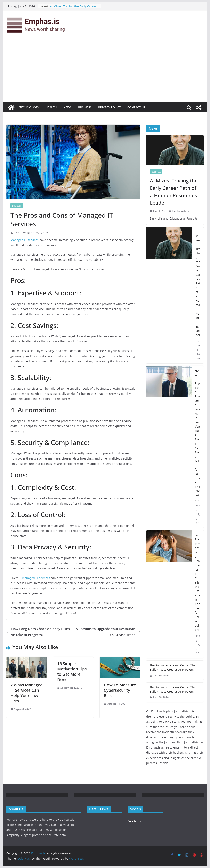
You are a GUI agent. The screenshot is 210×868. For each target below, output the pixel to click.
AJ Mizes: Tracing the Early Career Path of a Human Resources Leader (74, 8)
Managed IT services (25, 240)
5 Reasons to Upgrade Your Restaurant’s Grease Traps (108, 632)
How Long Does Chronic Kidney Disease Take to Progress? (38, 632)
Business (85, 107)
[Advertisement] (105, 71)
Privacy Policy (110, 107)
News (67, 107)
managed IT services (36, 578)
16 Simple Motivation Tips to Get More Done (72, 672)
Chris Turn (20, 233)
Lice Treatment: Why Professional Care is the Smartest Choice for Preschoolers (198, 582)
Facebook (134, 821)
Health (51, 107)
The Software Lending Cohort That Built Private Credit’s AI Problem (173, 667)
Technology (29, 107)
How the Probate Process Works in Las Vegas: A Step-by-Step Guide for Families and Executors (198, 435)
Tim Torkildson (180, 211)
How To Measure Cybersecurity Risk (120, 690)
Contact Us (136, 107)
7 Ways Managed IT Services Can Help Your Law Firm (27, 693)
